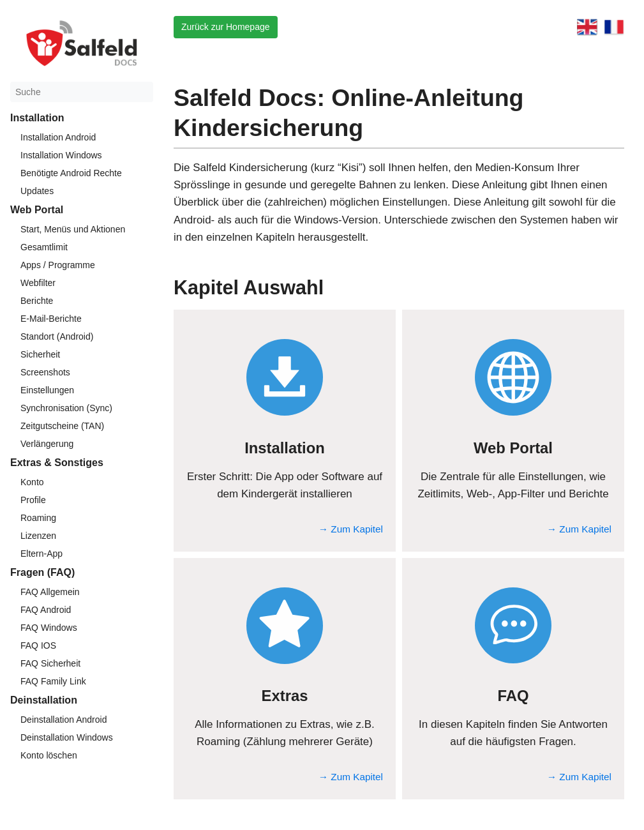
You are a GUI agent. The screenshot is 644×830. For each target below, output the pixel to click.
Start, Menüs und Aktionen (73, 229)
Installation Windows (61, 155)
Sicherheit (40, 354)
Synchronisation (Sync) (66, 408)
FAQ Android (46, 610)
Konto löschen (49, 755)
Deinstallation (44, 700)
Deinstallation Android (64, 720)
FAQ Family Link (53, 681)
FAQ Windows (49, 628)
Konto (32, 482)
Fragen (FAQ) (42, 572)
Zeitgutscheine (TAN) (62, 426)
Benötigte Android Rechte (71, 173)
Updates (37, 191)
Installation (37, 118)
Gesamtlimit (44, 247)
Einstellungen (47, 390)
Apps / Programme (58, 265)
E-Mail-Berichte (51, 319)
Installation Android (58, 137)
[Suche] (82, 92)
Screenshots (45, 372)
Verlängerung (47, 444)
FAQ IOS (38, 645)
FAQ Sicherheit (50, 663)
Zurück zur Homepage (226, 27)
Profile (33, 500)
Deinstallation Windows (67, 737)
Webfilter (38, 283)
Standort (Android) (57, 336)
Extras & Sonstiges (57, 463)
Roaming (38, 518)
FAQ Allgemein (50, 592)
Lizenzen (38, 536)
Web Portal (37, 210)
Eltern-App (41, 554)
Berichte (37, 301)
